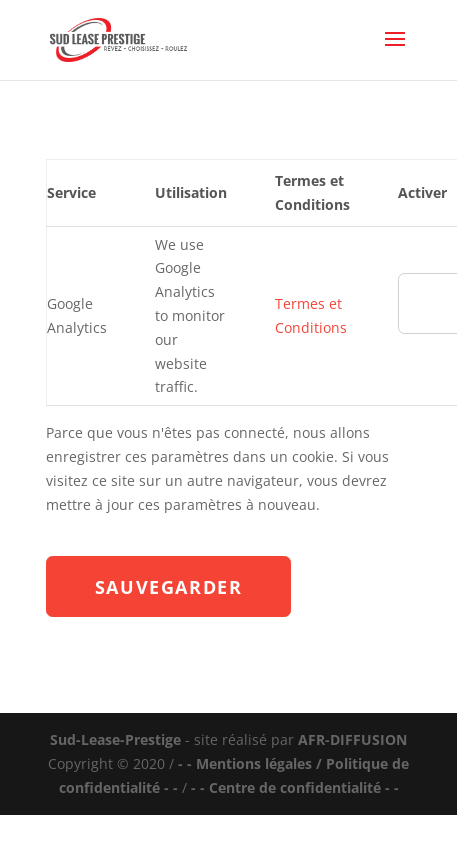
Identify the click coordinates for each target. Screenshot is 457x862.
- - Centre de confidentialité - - (295, 787)
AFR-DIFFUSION (352, 739)
